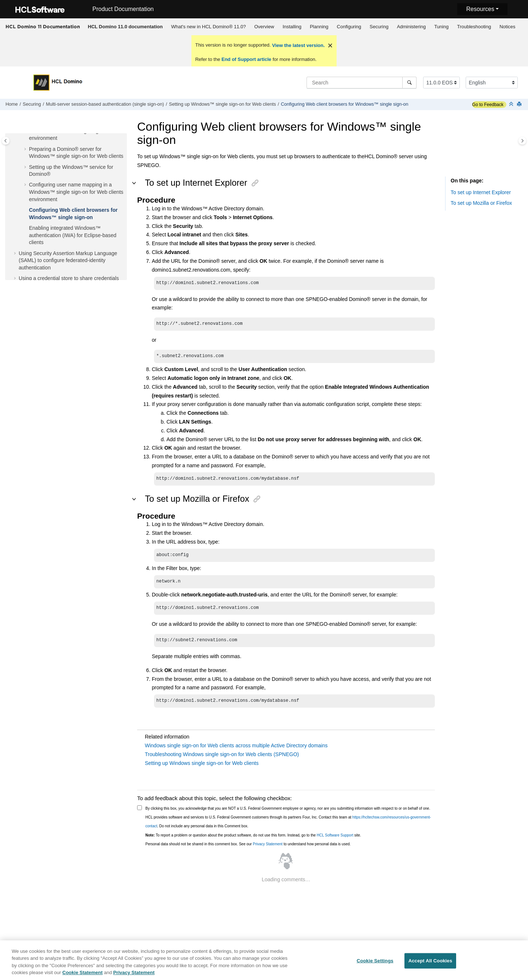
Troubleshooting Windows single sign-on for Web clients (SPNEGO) (222, 754)
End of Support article (246, 59)
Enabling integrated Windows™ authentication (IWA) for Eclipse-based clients (73, 235)
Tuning (441, 27)
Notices (507, 27)
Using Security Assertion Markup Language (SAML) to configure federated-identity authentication (68, 260)
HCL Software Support (335, 835)
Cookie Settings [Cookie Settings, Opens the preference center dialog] (375, 963)
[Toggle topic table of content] (522, 141)
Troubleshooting (474, 27)
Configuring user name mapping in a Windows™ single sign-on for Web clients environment (76, 192)
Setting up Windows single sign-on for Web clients (202, 763)
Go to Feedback (488, 105)
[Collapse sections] (512, 104)
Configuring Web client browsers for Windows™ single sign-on (345, 104)
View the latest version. (298, 45)
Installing (292, 27)
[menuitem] (125, 27)
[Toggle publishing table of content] (6, 141)
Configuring (349, 27)
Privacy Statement (267, 844)
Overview (264, 27)
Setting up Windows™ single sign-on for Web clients (223, 104)
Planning (319, 27)
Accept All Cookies (430, 963)
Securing (379, 27)
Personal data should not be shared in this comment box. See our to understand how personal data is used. (248, 844)
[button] (26, 149)
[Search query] (362, 83)
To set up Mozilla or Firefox (481, 203)
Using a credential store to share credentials (69, 278)
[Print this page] (520, 104)
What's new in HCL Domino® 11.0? (209, 27)
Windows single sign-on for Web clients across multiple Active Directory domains (236, 745)
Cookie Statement (82, 975)
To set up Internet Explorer (481, 192)
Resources (480, 9)
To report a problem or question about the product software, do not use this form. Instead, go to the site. (253, 835)
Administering (411, 27)
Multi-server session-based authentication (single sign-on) (105, 104)
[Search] (409, 83)
